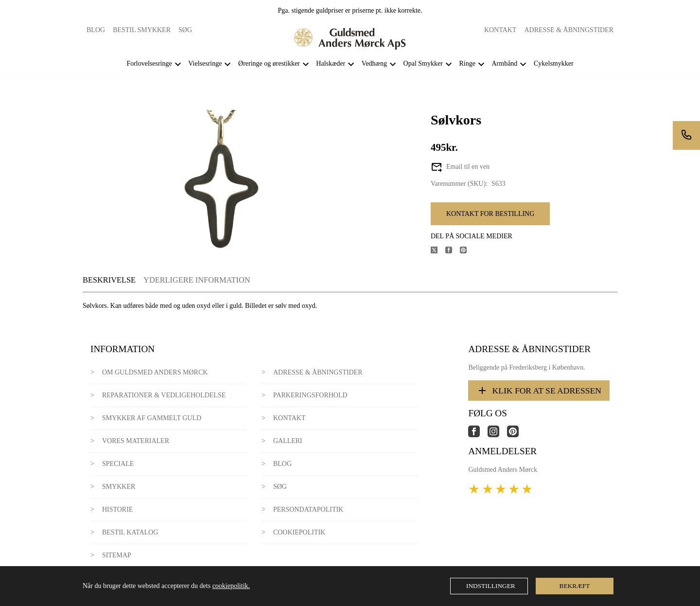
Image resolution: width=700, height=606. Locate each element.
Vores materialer (136, 441)
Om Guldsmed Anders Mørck (155, 372)
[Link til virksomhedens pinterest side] (517, 435)
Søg (185, 30)
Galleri (288, 441)
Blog (96, 30)
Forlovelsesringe (149, 63)
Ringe (467, 63)
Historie (118, 509)
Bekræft (575, 586)
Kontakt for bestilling (490, 214)
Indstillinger (491, 586)
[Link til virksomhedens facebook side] (478, 435)
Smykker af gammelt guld (152, 418)
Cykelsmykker (554, 63)
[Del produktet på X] (438, 251)
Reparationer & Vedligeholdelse (164, 395)
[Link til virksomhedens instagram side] (497, 435)
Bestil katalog (130, 532)
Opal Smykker (423, 63)
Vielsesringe (205, 63)
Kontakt (500, 30)
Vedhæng (374, 63)
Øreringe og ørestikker (269, 63)
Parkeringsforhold (310, 395)
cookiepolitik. (231, 586)
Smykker (119, 487)
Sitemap (117, 555)
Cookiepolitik (299, 532)
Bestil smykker (142, 30)
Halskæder (331, 63)
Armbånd (504, 63)
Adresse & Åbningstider (569, 30)
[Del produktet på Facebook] (453, 251)
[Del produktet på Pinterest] (467, 251)
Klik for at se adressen (539, 391)
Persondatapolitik (308, 509)
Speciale (118, 464)
